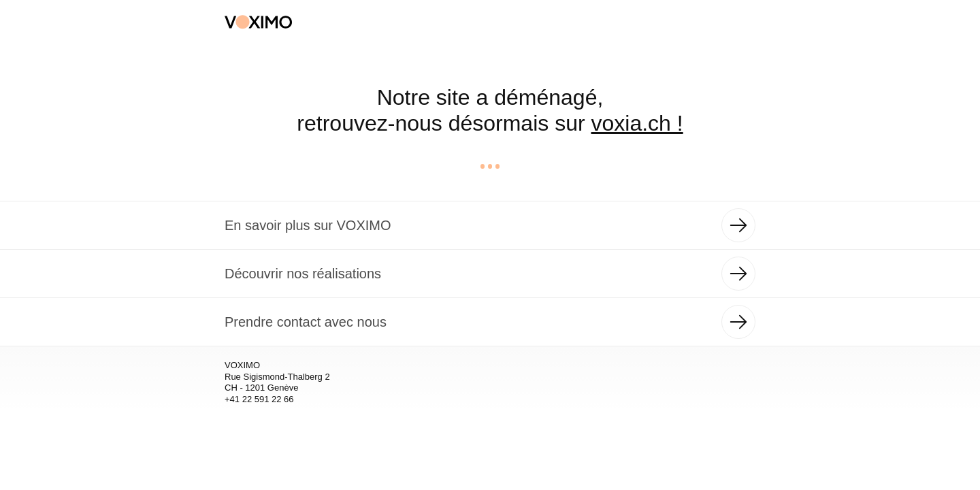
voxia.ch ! (637, 123)
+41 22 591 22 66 (259, 399)
